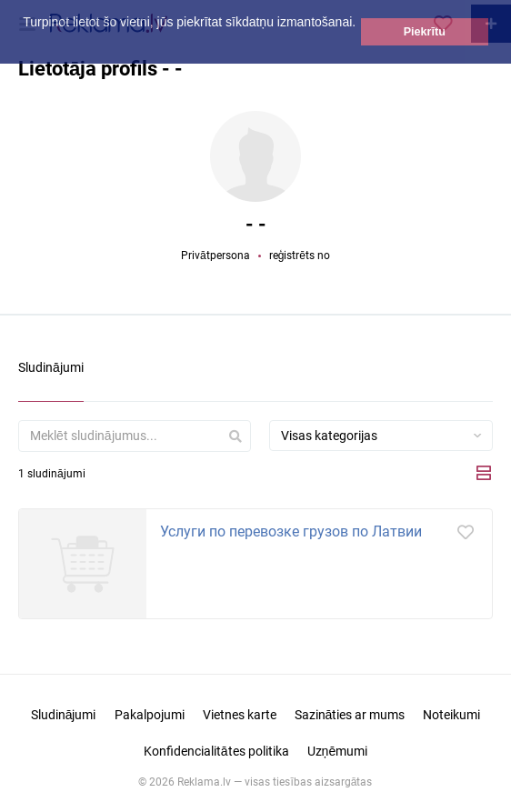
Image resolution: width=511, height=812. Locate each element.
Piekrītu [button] (425, 32)
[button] (25, 43)
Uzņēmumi (338, 751)
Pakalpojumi (150, 715)
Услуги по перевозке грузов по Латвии (291, 531)
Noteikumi (451, 715)
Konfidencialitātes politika (216, 751)
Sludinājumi (64, 715)
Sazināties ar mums (350, 715)
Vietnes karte (240, 715)
